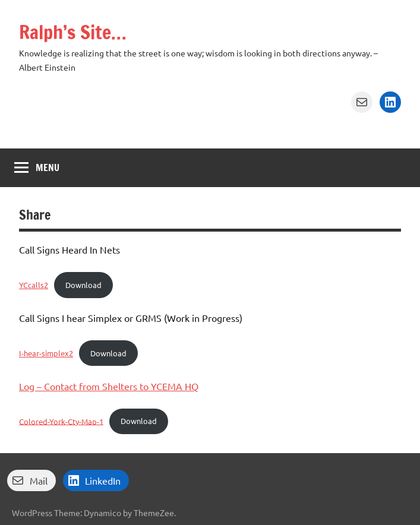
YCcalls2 (34, 285)
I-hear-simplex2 (46, 353)
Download (83, 285)
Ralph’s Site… (73, 32)
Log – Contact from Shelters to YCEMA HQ (109, 386)
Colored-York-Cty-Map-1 (61, 421)
